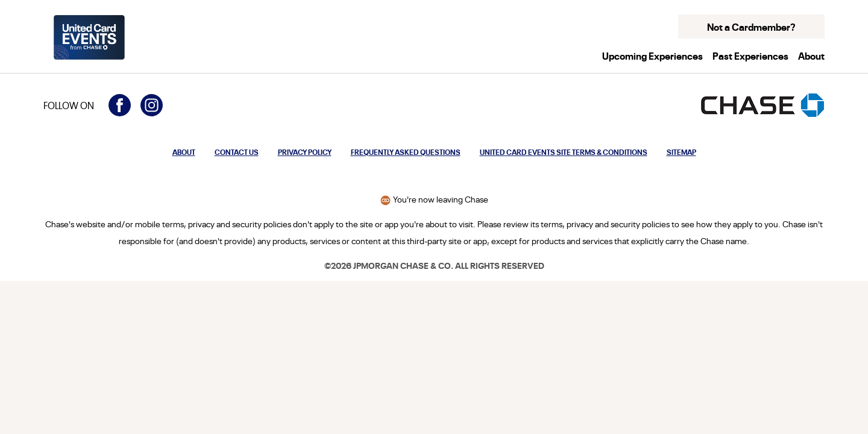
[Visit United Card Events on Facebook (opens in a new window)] (120, 105)
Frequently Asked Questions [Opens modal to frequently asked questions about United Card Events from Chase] (406, 152)
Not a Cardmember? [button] (751, 27)
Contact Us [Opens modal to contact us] (237, 152)
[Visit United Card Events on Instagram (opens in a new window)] (152, 105)
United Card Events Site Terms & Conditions (564, 152)
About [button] (811, 55)
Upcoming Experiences (653, 55)
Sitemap (681, 152)
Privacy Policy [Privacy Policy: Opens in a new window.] (305, 152)
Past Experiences (750, 55)
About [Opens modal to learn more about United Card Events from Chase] (184, 152)
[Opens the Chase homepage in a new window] (763, 105)
